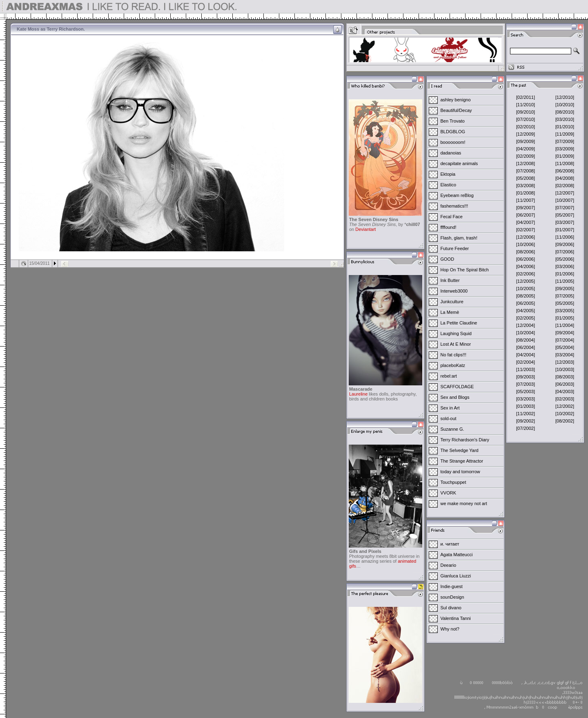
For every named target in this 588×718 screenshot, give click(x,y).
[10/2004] (526, 333)
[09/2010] (526, 112)
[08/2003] (565, 377)
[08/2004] (526, 340)
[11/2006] (565, 237)
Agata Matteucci (457, 555)
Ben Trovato (453, 121)
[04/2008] (565, 178)
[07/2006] (565, 252)
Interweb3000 (454, 291)
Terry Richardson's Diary (465, 440)
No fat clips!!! (454, 355)
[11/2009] (565, 134)
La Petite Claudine (459, 323)
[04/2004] (526, 355)
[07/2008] (526, 171)
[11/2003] (526, 369)
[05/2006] (565, 259)
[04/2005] (526, 311)
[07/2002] (526, 428)
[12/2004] (526, 325)
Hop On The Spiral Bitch (465, 270)
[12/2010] (565, 97)
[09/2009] (526, 141)
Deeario (449, 565)
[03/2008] (526, 186)
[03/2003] (526, 399)
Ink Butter (450, 280)
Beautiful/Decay (456, 110)
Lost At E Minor (456, 344)
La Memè (450, 312)
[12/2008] (526, 163)
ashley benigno (456, 100)
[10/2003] (565, 369)
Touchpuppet (453, 482)
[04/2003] (565, 391)
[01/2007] (565, 230)
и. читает (450, 544)
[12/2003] (565, 362)
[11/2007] (526, 200)
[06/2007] (526, 215)
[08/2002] (565, 421)
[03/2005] (565, 311)
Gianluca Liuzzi (456, 576)
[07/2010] (526, 119)
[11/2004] (565, 325)
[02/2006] (526, 274)
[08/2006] (526, 252)
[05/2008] (526, 178)
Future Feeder (455, 248)
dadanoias (451, 153)
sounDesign (452, 597)
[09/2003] (526, 377)
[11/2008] (565, 163)
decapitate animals (459, 163)
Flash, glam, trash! (459, 238)
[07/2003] (526, 384)
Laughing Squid (456, 333)
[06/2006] (526, 259)
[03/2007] (565, 222)
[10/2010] (565, 105)
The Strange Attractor (462, 461)
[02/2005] (526, 318)
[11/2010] (526, 105)
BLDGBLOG (453, 132)
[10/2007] (565, 200)
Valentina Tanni (456, 618)
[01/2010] (565, 127)
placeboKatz (453, 365)
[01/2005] (565, 318)
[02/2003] (565, 399)
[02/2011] (526, 97)
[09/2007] (526, 208)
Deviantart (365, 229)
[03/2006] (565, 266)
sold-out (449, 418)
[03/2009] (565, 149)
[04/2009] (526, 149)
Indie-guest (452, 586)
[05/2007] (565, 215)
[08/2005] (526, 296)
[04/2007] (526, 222)
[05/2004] (565, 347)
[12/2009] (526, 134)
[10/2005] (526, 289)
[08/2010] (565, 112)
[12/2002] (565, 406)
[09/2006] (565, 244)
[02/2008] (565, 186)
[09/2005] (565, 289)
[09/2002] (526, 421)
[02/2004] (526, 362)
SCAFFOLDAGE (457, 387)
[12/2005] (526, 281)
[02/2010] (526, 127)
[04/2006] (526, 266)
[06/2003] (565, 384)
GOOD (448, 259)
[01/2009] (565, 156)
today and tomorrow (460, 472)
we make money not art (464, 503)
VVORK (449, 493)
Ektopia (448, 174)
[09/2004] (565, 333)
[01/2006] (565, 274)
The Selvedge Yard (460, 450)
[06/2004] (526, 347)
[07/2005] (565, 296)
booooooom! (453, 142)
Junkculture (452, 302)
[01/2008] (526, 193)
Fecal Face (452, 217)
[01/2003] (526, 406)
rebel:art (449, 376)
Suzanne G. (452, 429)
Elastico (449, 185)
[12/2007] (565, 193)
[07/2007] (565, 208)
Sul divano (451, 608)
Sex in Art (450, 408)
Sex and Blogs (455, 397)
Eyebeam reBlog (457, 195)
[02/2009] (526, 156)
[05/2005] (565, 303)
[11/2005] (565, 281)
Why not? (450, 629)
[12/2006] (526, 237)
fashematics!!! (454, 206)
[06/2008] (565, 171)
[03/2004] (565, 355)
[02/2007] (526, 230)
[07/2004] (565, 340)
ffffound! (449, 227)
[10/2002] (565, 414)
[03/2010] (565, 119)
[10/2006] (526, 244)
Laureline (358, 394)
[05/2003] (526, 391)
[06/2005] (526, 303)
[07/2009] (565, 141)
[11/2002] (526, 414)
